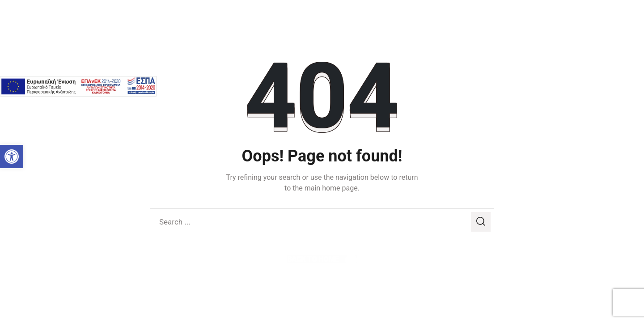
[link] (12, 157)
